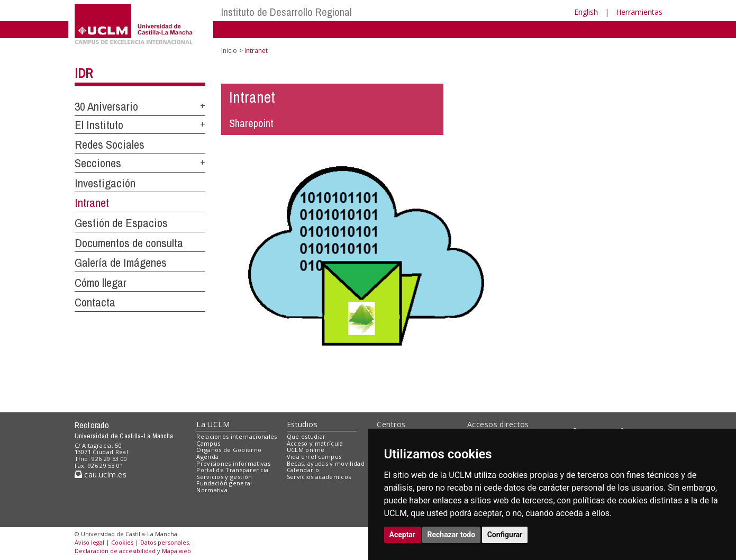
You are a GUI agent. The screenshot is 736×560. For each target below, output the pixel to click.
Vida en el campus (314, 457)
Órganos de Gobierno (229, 450)
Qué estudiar (306, 436)
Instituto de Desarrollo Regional (287, 12)
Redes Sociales (110, 144)
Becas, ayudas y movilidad (326, 463)
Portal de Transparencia (233, 470)
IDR (84, 73)
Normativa (212, 490)
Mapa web (176, 551)
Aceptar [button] (403, 535)
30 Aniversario (106, 106)
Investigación (105, 183)
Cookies (122, 542)
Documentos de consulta (129, 243)
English (586, 12)
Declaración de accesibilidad (115, 551)
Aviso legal (89, 542)
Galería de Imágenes (121, 263)
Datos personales (165, 542)
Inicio (229, 51)
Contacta (95, 302)
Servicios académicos (319, 477)
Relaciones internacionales (237, 436)
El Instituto (99, 125)
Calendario (303, 470)
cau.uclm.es (101, 475)
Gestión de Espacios (121, 223)
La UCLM (213, 424)
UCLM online (306, 450)
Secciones (98, 163)
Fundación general (224, 483)
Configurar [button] (505, 535)
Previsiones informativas (233, 463)
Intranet (92, 203)
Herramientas (639, 12)
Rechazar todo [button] (452, 535)
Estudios (302, 424)
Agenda (207, 457)
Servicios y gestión (224, 477)
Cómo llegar (101, 283)
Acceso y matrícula (315, 443)
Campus (208, 443)
